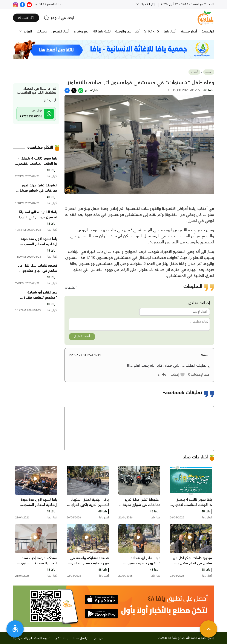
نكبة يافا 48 (102, 31)
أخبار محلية (189, 31)
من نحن (98, 638)
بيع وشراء (81, 31)
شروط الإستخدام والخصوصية (32, 638)
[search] (59, 18)
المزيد (27, 31)
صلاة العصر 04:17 (50, 4)
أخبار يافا (170, 31)
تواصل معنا (81, 638)
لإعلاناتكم (62, 638)
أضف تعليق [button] (82, 337)
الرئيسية (208, 31)
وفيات (42, 31)
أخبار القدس (60, 31)
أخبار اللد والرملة (127, 31)
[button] (178, 375)
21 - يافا (147, 4)
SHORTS (152, 31)
